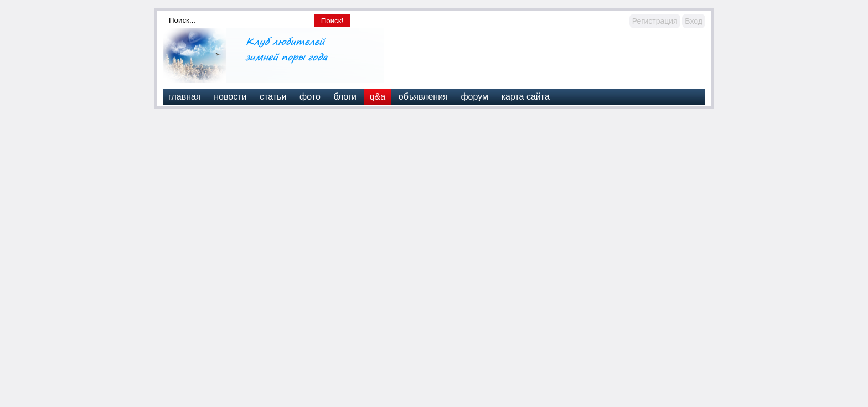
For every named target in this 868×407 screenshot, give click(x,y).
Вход (694, 21)
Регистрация (655, 21)
